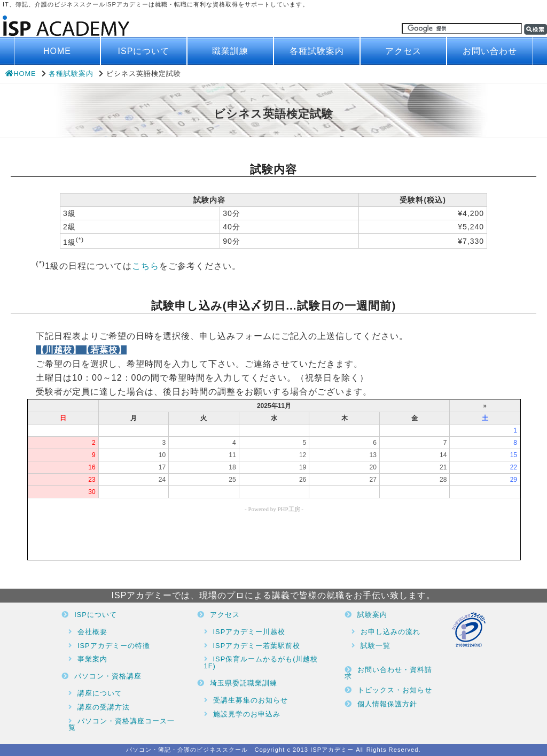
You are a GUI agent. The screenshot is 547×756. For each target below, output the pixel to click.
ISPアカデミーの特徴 (114, 646)
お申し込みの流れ (390, 632)
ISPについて (144, 51)
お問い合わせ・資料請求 (388, 673)
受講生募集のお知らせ (251, 700)
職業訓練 (230, 51)
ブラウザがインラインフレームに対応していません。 (274, 480)
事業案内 (92, 659)
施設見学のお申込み (247, 714)
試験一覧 (376, 646)
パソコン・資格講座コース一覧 (122, 724)
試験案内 (372, 615)
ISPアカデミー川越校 (249, 632)
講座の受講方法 (104, 707)
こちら (146, 267)
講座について (100, 693)
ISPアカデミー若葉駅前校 (257, 646)
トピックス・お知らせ (395, 690)
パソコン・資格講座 (108, 676)
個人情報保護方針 (387, 704)
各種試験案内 (317, 51)
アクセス (403, 51)
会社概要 (92, 632)
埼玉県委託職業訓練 (244, 683)
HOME (57, 51)
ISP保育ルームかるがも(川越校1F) (261, 662)
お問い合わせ (490, 51)
